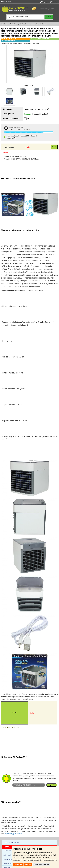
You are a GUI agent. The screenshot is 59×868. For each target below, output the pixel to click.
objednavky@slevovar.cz (14, 834)
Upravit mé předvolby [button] (41, 864)
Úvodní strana (6, 2)
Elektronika (13, 24)
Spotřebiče (20, 24)
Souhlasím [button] (18, 864)
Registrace (44, 2)
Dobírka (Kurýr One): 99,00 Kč (15, 156)
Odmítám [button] (28, 864)
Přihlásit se (53, 2)
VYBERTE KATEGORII (11, 842)
